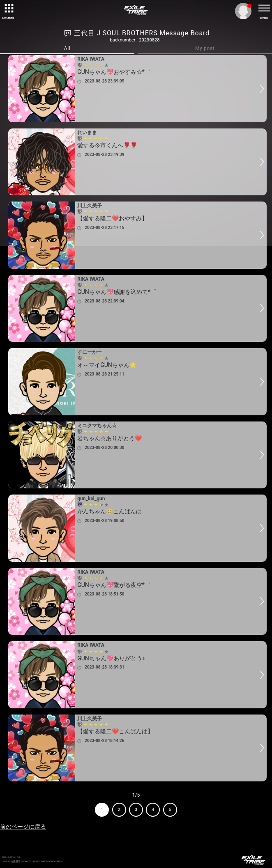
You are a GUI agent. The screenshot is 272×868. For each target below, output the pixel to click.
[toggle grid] (8, 8)
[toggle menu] (264, 8)
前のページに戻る (23, 827)
